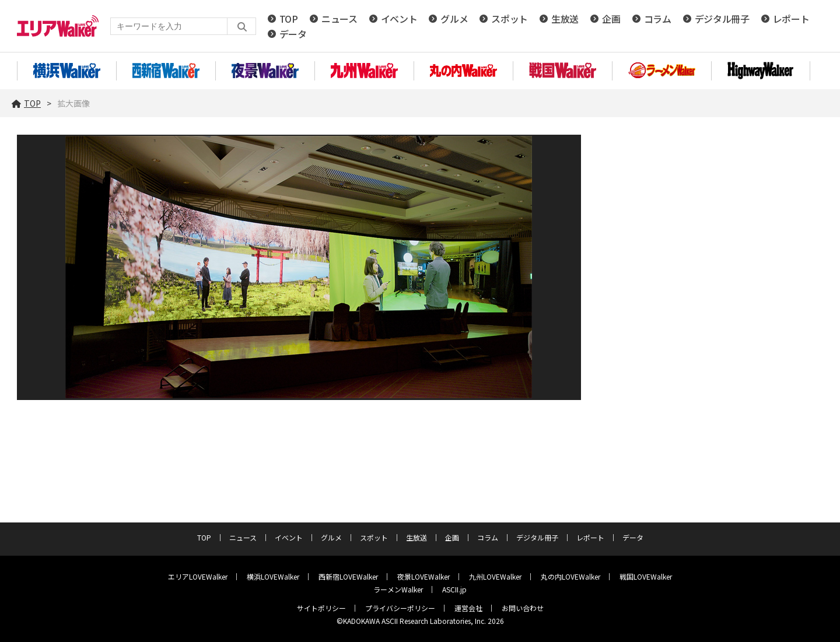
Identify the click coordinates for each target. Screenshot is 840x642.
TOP (289, 19)
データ (293, 34)
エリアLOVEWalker (198, 576)
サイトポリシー (321, 608)
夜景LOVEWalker (423, 576)
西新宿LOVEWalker (348, 576)
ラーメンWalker (398, 589)
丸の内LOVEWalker (570, 576)
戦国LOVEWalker (646, 576)
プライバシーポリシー (400, 608)
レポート (791, 19)
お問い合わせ (523, 608)
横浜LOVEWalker (273, 576)
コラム (658, 19)
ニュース (339, 19)
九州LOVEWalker (495, 576)
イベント (399, 19)
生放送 (565, 19)
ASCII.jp (454, 589)
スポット (510, 19)
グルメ (454, 19)
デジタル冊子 (722, 19)
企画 (611, 19)
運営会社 (468, 608)
